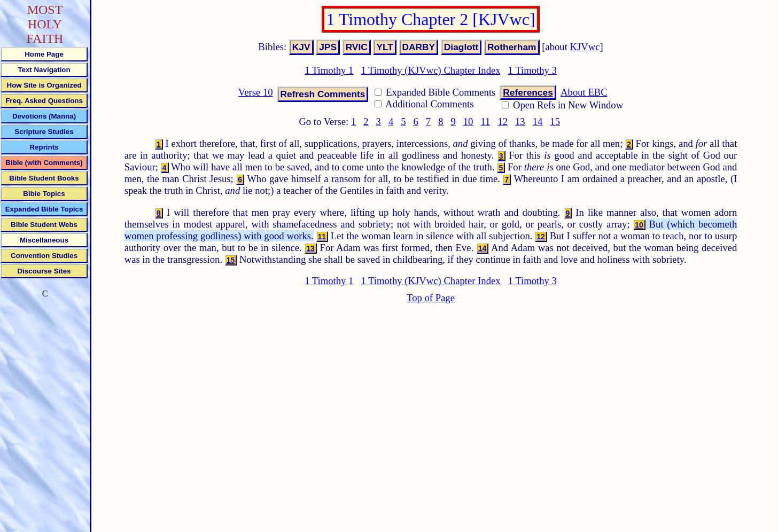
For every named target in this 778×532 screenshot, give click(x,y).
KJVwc (585, 47)
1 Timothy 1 (329, 70)
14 (538, 122)
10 (468, 122)
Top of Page (431, 298)
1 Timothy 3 (532, 70)
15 (555, 122)
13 (520, 122)
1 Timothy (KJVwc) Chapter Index (430, 70)
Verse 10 (256, 92)
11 (485, 122)
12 (503, 122)
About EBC (584, 92)
